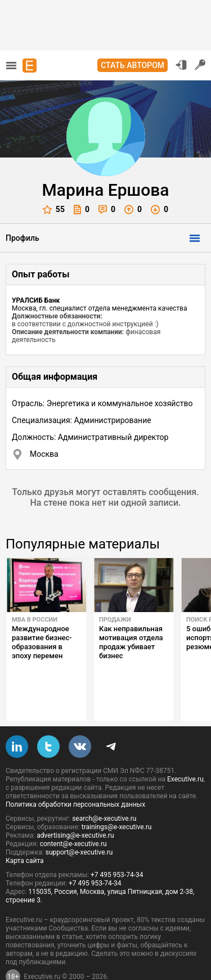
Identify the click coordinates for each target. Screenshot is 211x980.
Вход (181, 65)
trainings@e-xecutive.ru (117, 801)
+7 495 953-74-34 (117, 848)
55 (54, 210)
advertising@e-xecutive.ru (75, 809)
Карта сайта (25, 834)
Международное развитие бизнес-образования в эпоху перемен (42, 642)
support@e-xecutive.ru (79, 826)
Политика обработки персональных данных (75, 778)
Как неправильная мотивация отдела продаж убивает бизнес (131, 642)
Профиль (23, 238)
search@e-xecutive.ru (104, 792)
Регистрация (200, 65)
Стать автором (133, 65)
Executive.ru (185, 753)
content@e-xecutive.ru (73, 817)
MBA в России (35, 620)
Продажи (115, 620)
